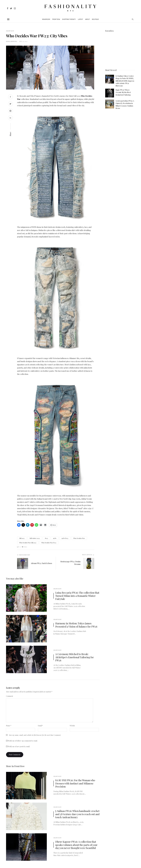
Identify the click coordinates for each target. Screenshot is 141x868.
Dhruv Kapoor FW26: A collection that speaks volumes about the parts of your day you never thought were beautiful (76, 845)
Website (72, 726)
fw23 (46, 538)
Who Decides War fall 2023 (28, 543)
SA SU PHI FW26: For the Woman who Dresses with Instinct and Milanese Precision (75, 783)
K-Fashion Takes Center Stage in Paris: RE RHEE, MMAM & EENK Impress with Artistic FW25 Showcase (125, 81)
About (87, 19)
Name (9, 726)
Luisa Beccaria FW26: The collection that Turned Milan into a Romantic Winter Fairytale (77, 596)
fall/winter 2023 (35, 538)
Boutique (95, 19)
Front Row (56, 19)
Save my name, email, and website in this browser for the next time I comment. (35, 735)
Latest (80, 19)
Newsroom (46, 19)
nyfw (55, 538)
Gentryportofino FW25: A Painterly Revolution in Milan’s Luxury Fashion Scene (125, 104)
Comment (9, 696)
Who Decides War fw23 (49, 543)
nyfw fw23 (65, 538)
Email (40, 726)
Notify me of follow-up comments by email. (23, 741)
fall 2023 (22, 538)
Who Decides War (79, 538)
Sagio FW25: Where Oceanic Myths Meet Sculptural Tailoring (123, 92)
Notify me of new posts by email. (19, 746)
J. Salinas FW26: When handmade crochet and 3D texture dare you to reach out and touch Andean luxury (77, 814)
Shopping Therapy (69, 19)
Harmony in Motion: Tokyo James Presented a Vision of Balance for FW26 (76, 625)
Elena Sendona (12, 41)
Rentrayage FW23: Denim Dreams (70, 563)
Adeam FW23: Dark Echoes (41, 563)
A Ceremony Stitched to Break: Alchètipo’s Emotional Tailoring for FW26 (75, 657)
